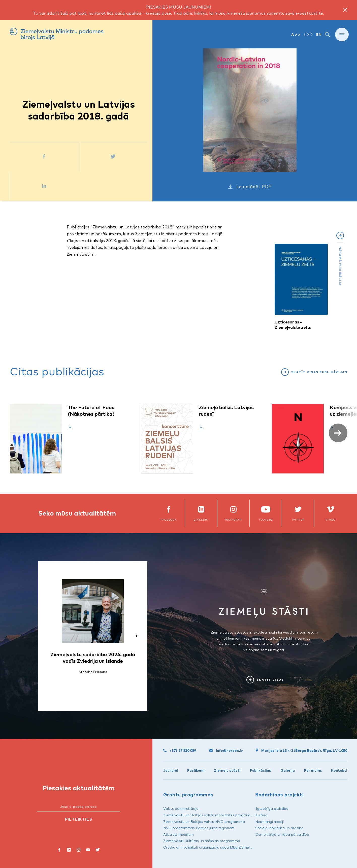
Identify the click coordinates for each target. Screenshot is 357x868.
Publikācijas (261, 770)
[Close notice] (345, 10)
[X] (98, 850)
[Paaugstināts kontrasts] (308, 35)
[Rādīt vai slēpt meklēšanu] (328, 35)
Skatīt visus (270, 680)
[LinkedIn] (69, 850)
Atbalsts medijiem (178, 834)
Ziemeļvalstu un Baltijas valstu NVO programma (204, 822)
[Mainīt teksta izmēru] (296, 35)
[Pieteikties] (79, 819)
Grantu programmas (188, 795)
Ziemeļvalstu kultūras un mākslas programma (202, 841)
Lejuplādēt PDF (254, 187)
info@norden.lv (226, 751)
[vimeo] (330, 513)
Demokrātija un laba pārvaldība (282, 834)
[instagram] (79, 850)
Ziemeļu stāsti (227, 770)
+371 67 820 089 (180, 751)
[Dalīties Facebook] (44, 157)
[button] (338, 433)
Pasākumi (196, 770)
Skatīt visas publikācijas (319, 372)
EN (319, 35)
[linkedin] (201, 513)
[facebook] (169, 513)
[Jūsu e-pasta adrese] (79, 807)
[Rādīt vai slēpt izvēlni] (342, 35)
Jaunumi (171, 770)
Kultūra (261, 815)
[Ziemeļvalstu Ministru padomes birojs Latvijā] (57, 35)
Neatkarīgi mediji (269, 822)
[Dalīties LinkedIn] (44, 186)
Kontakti (339, 770)
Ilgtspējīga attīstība (272, 809)
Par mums (313, 770)
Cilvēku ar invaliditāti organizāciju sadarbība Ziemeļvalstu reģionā (218, 847)
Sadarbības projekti (279, 795)
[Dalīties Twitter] (113, 157)
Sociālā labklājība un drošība (279, 828)
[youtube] (88, 850)
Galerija (288, 770)
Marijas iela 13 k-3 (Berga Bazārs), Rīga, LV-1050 (301, 751)
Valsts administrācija (181, 809)
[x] (298, 513)
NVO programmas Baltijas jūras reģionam (199, 828)
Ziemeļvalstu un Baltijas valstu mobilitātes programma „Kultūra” (218, 815)
